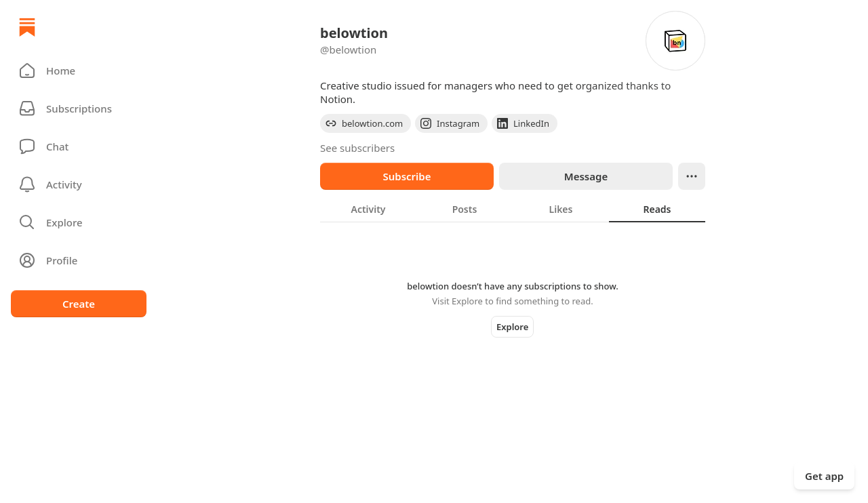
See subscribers (357, 148)
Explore (512, 327)
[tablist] (513, 209)
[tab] (368, 209)
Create (79, 304)
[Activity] (79, 184)
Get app (824, 476)
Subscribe (407, 176)
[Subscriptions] (79, 108)
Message (586, 176)
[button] (79, 71)
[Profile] (79, 260)
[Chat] (79, 146)
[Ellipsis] (692, 176)
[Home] (27, 27)
